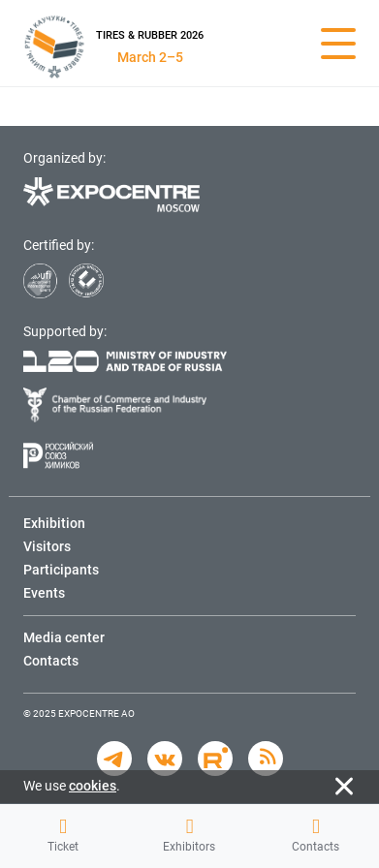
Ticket (63, 835)
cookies (93, 786)
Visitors (47, 546)
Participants (61, 570)
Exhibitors (189, 835)
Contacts (316, 835)
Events (44, 593)
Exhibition (54, 523)
